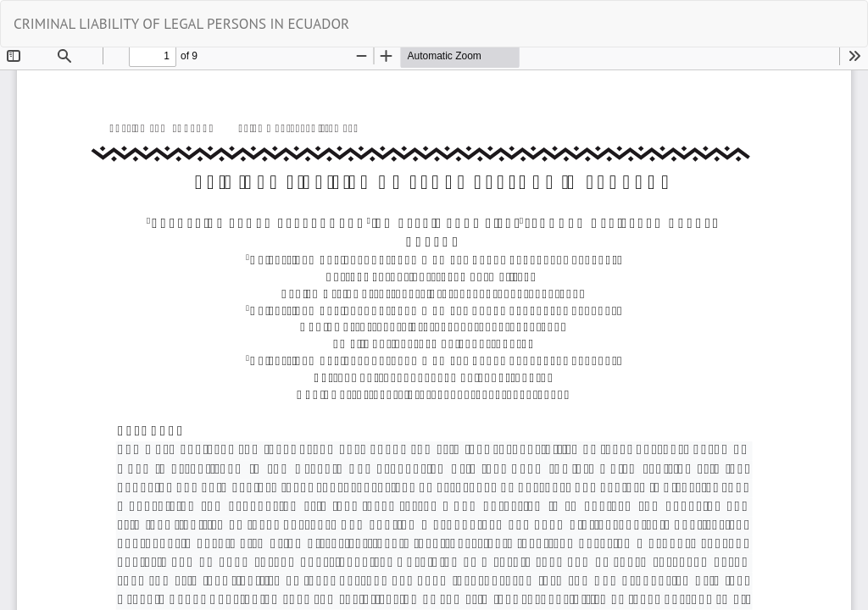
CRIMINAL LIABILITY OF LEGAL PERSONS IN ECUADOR (181, 24)
